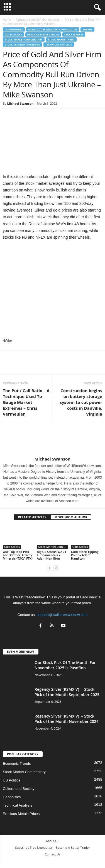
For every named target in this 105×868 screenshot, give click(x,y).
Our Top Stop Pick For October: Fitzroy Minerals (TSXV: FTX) (18, 555)
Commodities (14, 29)
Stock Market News (61, 39)
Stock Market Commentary (24, 39)
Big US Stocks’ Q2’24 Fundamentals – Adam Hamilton (51, 555)
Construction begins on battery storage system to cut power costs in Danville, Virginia (81, 402)
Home (7, 20)
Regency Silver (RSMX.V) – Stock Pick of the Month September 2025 (67, 692)
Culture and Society (19, 789)
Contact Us (53, 854)
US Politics (12, 780)
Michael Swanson (20, 103)
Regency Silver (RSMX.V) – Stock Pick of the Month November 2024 (67, 719)
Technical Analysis (59, 45)
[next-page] (56, 568)
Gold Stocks (13, 34)
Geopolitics (12, 797)
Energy (87, 29)
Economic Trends (17, 763)
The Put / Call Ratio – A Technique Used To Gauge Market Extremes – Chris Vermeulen (26, 402)
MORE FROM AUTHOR (71, 517)
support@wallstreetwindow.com (62, 615)
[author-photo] (52, 440)
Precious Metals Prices (43, 34)
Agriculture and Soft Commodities (37, 20)
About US (53, 841)
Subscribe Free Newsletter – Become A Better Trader (52, 847)
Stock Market (74, 34)
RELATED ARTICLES (32, 517)
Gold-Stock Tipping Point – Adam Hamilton (85, 555)
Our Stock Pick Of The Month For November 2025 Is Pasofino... (65, 665)
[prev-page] (49, 568)
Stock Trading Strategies (22, 45)
